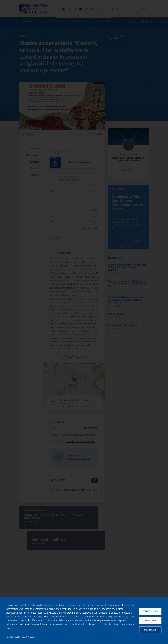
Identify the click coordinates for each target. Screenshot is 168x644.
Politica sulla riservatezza (20, 637)
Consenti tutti (150, 611)
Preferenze (150, 630)
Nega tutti (150, 621)
